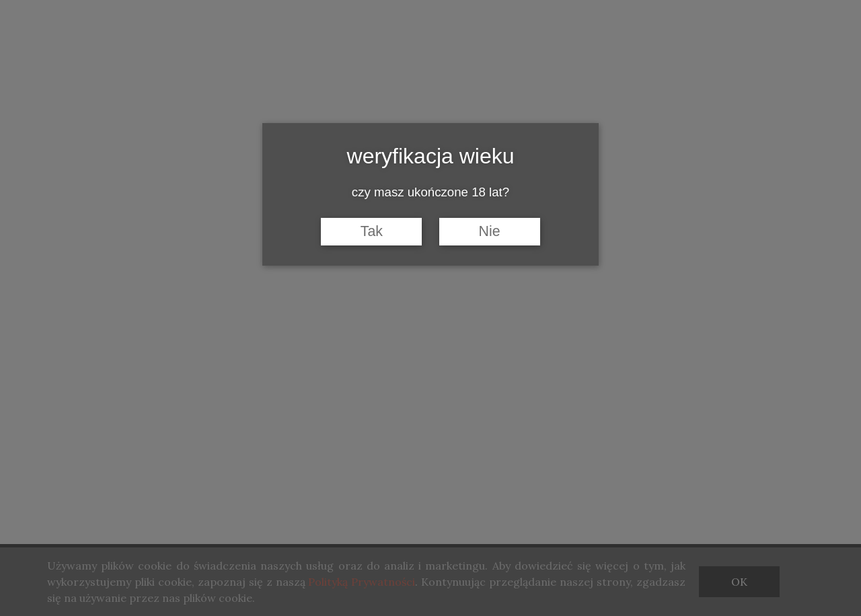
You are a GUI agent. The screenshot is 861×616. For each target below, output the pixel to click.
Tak (372, 231)
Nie (490, 231)
